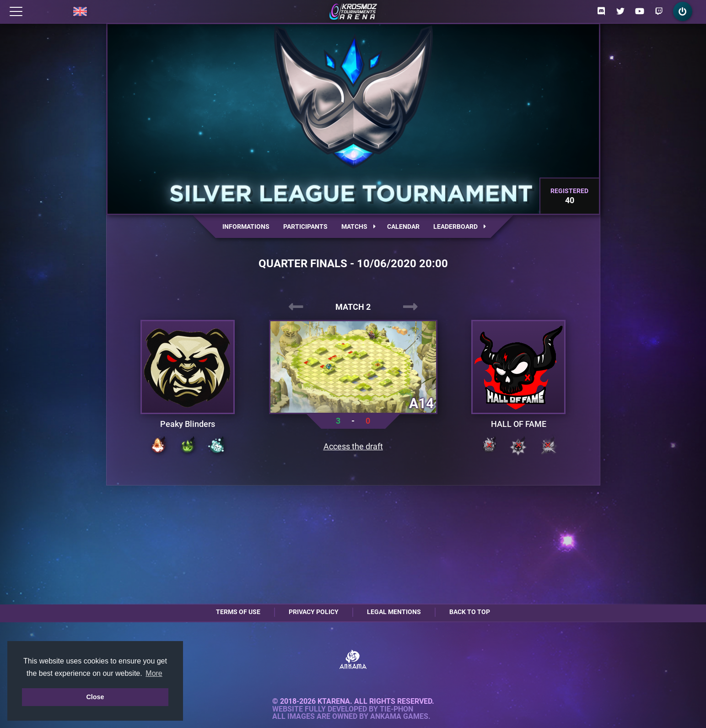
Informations (246, 226)
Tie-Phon (396, 709)
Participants (305, 226)
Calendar (403, 226)
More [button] (154, 673)
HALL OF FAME (519, 424)
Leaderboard (460, 226)
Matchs (358, 226)
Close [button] (95, 697)
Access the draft (353, 447)
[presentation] (296, 307)
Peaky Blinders (188, 424)
